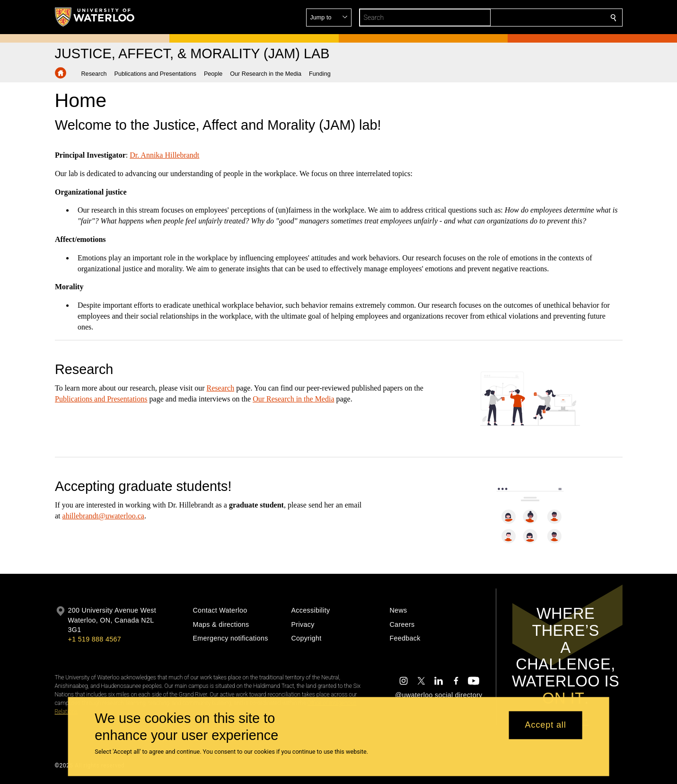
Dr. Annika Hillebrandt (164, 155)
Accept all (546, 725)
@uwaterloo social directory (439, 695)
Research (220, 388)
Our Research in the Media (293, 399)
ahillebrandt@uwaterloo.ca (103, 516)
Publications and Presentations (101, 399)
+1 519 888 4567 (95, 639)
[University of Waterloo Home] (95, 17)
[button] (545, 18)
